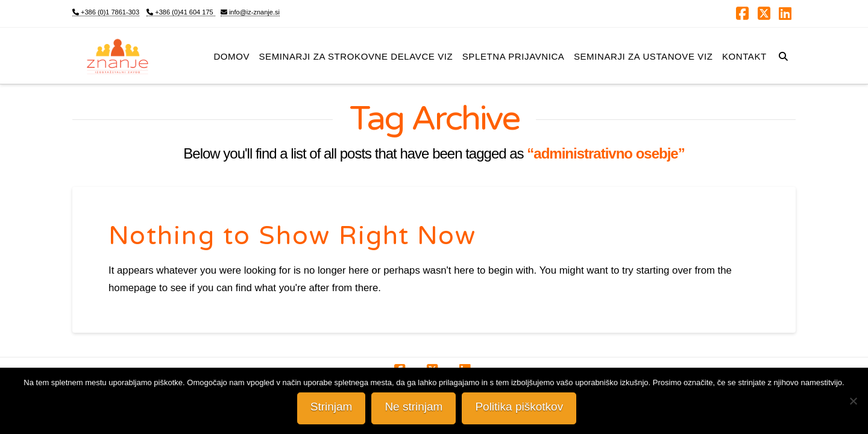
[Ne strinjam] (853, 401)
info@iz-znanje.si (250, 12)
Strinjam (332, 407)
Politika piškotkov (520, 407)
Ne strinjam (414, 407)
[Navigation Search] (783, 55)
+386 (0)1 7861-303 (106, 12)
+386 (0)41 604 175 (181, 12)
